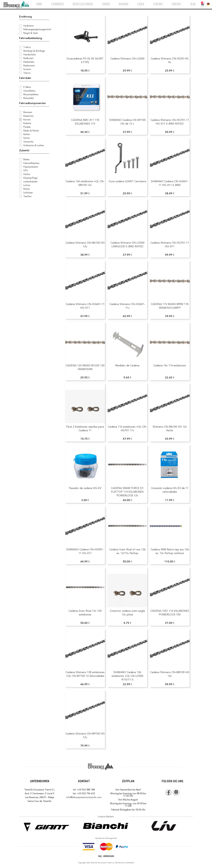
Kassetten (28, 116)
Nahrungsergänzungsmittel (37, 29)
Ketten (27, 120)
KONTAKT (177, 4)
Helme (27, 174)
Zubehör (24, 150)
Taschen (27, 196)
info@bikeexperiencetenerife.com (84, 797)
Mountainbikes (31, 94)
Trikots (27, 73)
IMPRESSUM (109, 856)
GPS (26, 171)
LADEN (141, 4)
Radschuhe (29, 62)
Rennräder (29, 98)
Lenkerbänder (30, 182)
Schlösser (28, 193)
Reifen (27, 134)
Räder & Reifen (31, 131)
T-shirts (27, 47)
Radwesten (29, 66)
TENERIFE (158, 4)
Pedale (27, 127)
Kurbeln (27, 123)
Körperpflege (30, 178)
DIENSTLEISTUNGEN (83, 4)
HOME (39, 4)
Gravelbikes (29, 91)
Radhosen (28, 58)
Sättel (26, 138)
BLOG (193, 4)
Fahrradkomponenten (32, 103)
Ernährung (25, 17)
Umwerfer (28, 142)
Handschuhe (30, 55)
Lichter (27, 185)
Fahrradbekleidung (31, 38)
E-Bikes (27, 87)
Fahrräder (25, 78)
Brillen (26, 160)
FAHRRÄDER (57, 4)
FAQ (100, 856)
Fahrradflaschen (31, 163)
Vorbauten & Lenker (34, 145)
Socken (27, 69)
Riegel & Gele (31, 33)
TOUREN (106, 4)
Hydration (28, 26)
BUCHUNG (123, 4)
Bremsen (28, 112)
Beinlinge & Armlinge (34, 51)
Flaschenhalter (31, 167)
